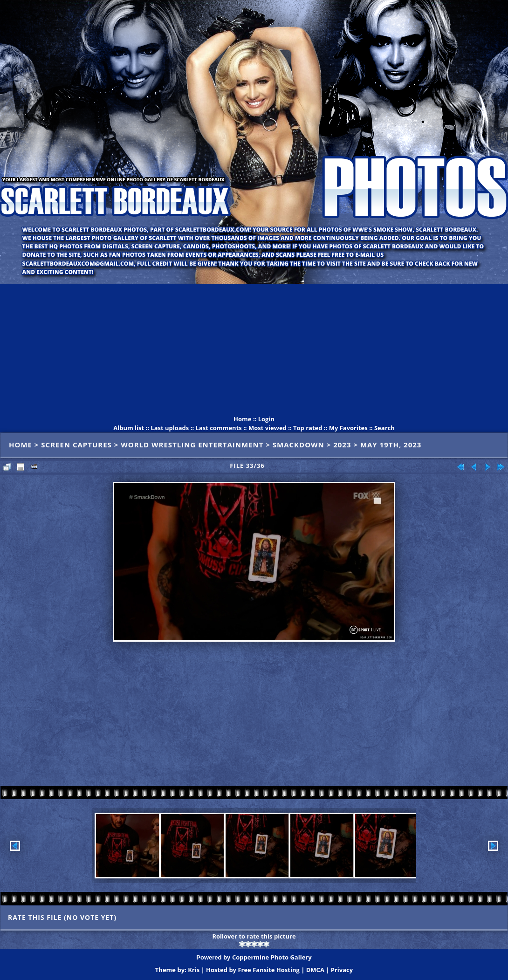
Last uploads (170, 428)
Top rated (308, 428)
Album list (129, 428)
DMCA (315, 970)
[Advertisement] (254, 350)
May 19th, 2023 (391, 445)
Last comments (218, 428)
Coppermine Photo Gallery (272, 957)
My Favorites (348, 428)
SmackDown (299, 445)
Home (242, 419)
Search (384, 428)
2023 (342, 445)
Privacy (342, 970)
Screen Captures (76, 445)
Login (266, 419)
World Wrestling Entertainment (192, 445)
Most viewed (268, 428)
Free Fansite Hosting (268, 970)
